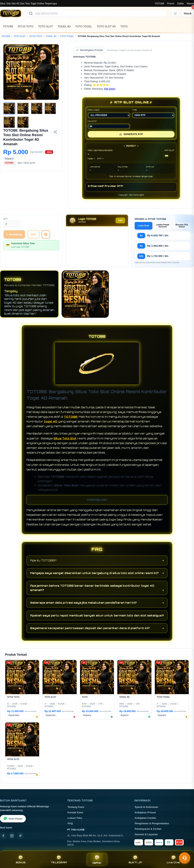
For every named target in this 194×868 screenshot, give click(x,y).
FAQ (70, 823)
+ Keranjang (14, 234)
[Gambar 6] (23, 122)
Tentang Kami (76, 807)
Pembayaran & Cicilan (148, 829)
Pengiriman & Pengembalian (152, 823)
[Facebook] (3, 836)
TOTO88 (159, 3)
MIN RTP (109, 125)
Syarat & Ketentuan (146, 807)
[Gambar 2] (23, 108)
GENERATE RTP (131, 134)
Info (120, 220)
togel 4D (51, 421)
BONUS (21, 859)
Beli (33, 234)
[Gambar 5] (9, 122)
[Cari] (31, 13)
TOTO (124, 26)
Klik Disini (110, 89)
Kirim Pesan (13, 819)
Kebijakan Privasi (145, 812)
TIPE (153, 114)
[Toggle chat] (185, 858)
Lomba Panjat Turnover (163, 226)
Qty (6, 219)
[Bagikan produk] (55, 132)
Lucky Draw (144, 226)
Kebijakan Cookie (145, 818)
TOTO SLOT (45, 26)
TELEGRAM (59, 859)
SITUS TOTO (26, 26)
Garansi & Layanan (146, 834)
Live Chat (173, 859)
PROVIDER (109, 114)
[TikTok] (21, 836)
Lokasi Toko (75, 818)
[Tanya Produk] (46, 234)
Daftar (181, 3)
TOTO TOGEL (84, 26)
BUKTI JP (135, 859)
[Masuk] (188, 13)
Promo (171, 3)
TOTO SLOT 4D (106, 26)
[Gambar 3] (37, 108)
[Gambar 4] (50, 108)
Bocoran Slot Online (182, 226)
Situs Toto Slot (65, 438)
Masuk (190, 3)
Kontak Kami (75, 812)
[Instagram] (12, 836)
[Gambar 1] (9, 108)
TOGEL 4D (64, 26)
